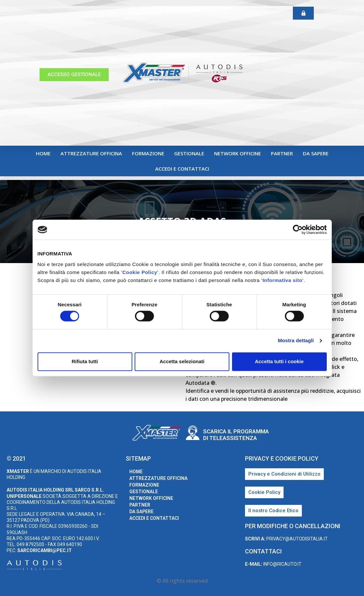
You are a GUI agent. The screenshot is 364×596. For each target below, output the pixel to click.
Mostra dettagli (296, 341)
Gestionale (189, 153)
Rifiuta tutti (85, 361)
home (43, 153)
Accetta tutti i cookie (279, 361)
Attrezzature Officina (91, 153)
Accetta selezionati (182, 361)
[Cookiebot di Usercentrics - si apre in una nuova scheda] (298, 229)
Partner (282, 153)
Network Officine (238, 153)
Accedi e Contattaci (182, 169)
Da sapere (316, 153)
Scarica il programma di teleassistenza (236, 435)
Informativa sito (283, 280)
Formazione (148, 153)
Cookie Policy (140, 272)
